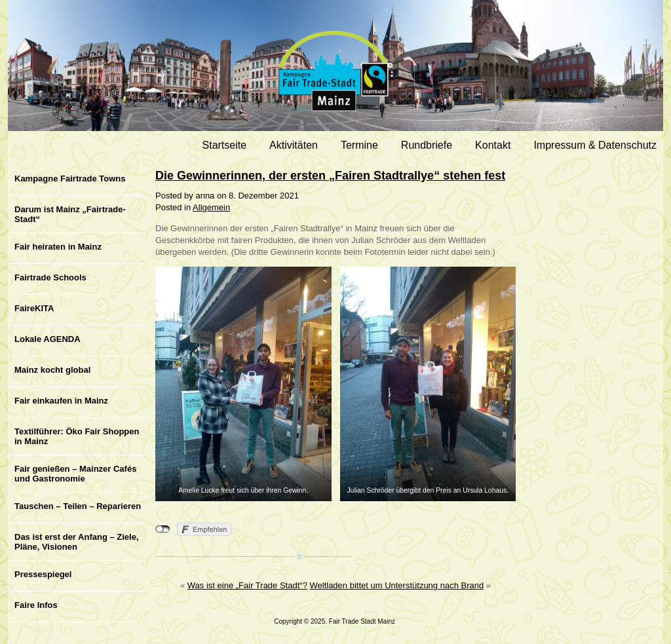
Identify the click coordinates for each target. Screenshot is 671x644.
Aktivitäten (294, 145)
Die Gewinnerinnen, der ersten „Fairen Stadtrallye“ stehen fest (330, 176)
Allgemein (211, 207)
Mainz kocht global (52, 370)
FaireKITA (34, 308)
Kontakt (493, 145)
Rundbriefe (427, 145)
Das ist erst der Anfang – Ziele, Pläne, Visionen (77, 542)
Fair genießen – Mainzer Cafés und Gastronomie (75, 474)
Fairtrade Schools (50, 277)
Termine (359, 145)
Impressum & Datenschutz (595, 145)
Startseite (225, 145)
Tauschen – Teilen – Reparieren (78, 506)
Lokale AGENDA (48, 339)
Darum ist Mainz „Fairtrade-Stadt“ (70, 214)
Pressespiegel (43, 574)
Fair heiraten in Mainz (58, 247)
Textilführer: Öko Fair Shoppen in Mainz (77, 436)
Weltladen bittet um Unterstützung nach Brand (396, 585)
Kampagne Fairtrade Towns (70, 179)
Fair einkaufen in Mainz (61, 401)
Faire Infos (36, 605)
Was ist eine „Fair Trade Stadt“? (247, 585)
